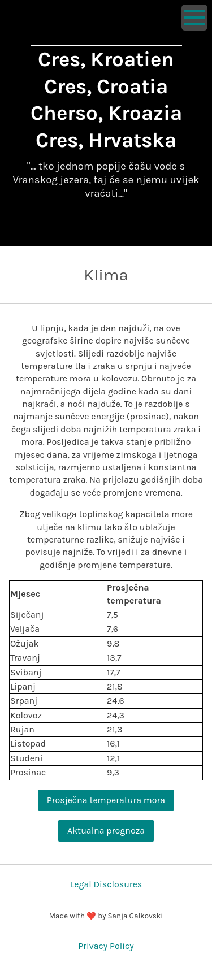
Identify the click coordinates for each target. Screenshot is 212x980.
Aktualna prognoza (106, 831)
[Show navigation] (194, 18)
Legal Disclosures (106, 884)
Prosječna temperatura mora (106, 800)
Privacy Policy (106, 946)
